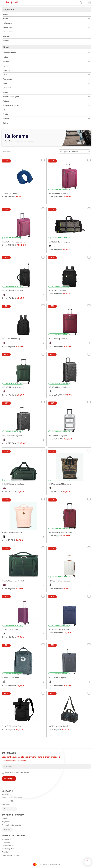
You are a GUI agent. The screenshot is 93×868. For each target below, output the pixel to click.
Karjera (7, 829)
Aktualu (6, 41)
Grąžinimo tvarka (8, 846)
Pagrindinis (9, 10)
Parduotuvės (9, 809)
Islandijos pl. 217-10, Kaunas (12, 798)
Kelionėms (7, 23)
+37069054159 (7, 801)
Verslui (6, 14)
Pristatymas (6, 842)
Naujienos (5, 822)
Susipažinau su (15, 772)
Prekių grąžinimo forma (10, 855)
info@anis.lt (6, 804)
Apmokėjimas (6, 839)
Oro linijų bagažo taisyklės (11, 825)
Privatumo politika (22, 772)
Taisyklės (5, 852)
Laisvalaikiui (8, 32)
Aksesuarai (8, 27)
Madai (6, 19)
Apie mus (5, 818)
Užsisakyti (9, 779)
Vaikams (7, 36)
